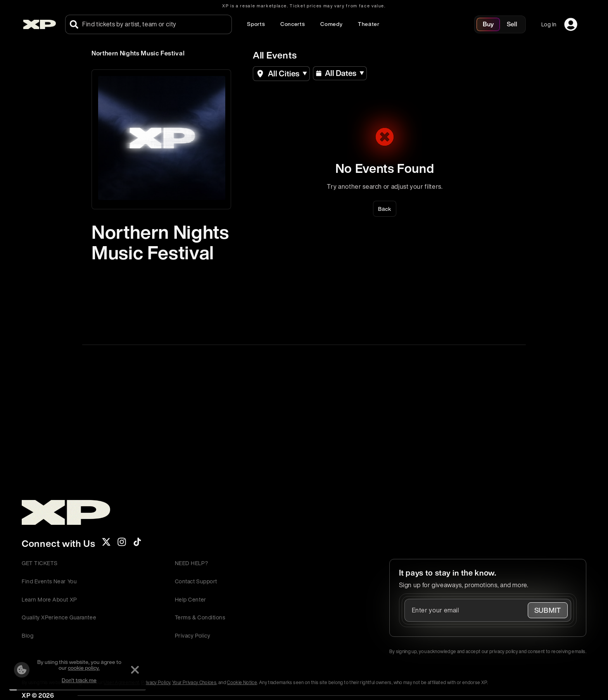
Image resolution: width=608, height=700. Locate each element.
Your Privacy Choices (194, 682)
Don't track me (79, 680)
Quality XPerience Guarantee (59, 617)
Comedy (331, 24)
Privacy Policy (193, 635)
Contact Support (196, 581)
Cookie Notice (242, 682)
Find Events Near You (49, 581)
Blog (28, 635)
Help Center (191, 599)
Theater (369, 24)
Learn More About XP (49, 599)
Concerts (293, 24)
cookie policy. (84, 668)
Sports (256, 24)
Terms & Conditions (200, 617)
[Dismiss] (135, 670)
